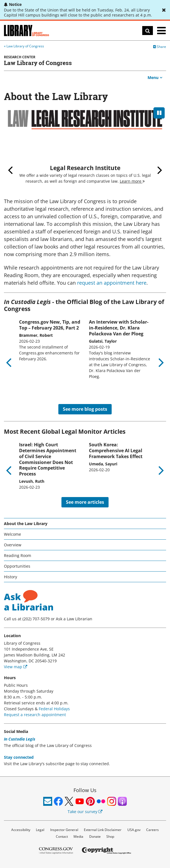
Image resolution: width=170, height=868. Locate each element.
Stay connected (19, 757)
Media (78, 836)
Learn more (132, 181)
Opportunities (17, 566)
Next (160, 170)
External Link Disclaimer (103, 830)
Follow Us (85, 790)
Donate (95, 836)
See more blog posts (85, 409)
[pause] (159, 113)
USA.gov (134, 830)
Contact (62, 836)
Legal (40, 830)
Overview (13, 545)
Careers (152, 830)
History (11, 577)
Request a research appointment (35, 715)
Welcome (12, 534)
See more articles (85, 502)
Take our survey (85, 812)
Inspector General (64, 830)
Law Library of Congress (25, 46)
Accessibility (21, 830)
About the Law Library (26, 524)
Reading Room (18, 555)
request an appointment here (112, 283)
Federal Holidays (54, 709)
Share (160, 47)
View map (16, 667)
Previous (10, 170)
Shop (110, 836)
